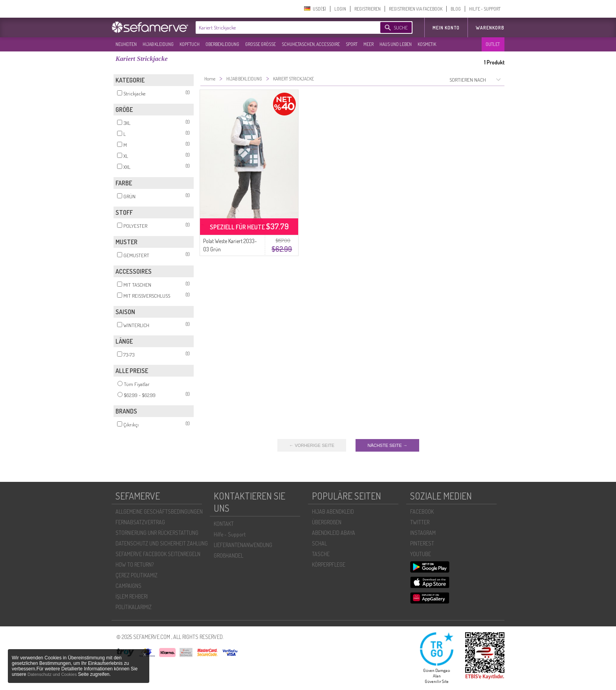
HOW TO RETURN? (135, 565)
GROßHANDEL (228, 555)
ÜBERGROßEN (327, 522)
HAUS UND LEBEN (396, 44)
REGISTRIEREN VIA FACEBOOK (416, 9)
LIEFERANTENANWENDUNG (243, 545)
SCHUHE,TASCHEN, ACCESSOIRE (311, 44)
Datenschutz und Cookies (53, 674)
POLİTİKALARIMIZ (134, 607)
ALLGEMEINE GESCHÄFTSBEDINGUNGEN (159, 512)
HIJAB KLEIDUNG (158, 44)
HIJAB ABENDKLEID (333, 512)
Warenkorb (490, 28)
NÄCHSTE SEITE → (387, 445)
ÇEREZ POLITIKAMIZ (137, 575)
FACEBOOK (422, 512)
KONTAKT (224, 524)
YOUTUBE (421, 554)
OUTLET (493, 44)
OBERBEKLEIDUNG (222, 44)
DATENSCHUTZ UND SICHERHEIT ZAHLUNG (162, 543)
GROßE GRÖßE (260, 44)
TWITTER (420, 522)
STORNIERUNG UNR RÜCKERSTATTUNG (157, 533)
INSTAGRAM (423, 533)
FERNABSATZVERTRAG (140, 522)
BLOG (456, 9)
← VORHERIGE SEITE (312, 445)
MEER (368, 44)
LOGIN (340, 9)
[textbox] (281, 27)
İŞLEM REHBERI (132, 596)
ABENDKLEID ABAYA (334, 533)
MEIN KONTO (446, 28)
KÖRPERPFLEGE (329, 565)
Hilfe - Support (230, 534)
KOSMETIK (427, 44)
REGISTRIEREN (368, 9)
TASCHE (321, 554)
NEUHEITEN (126, 44)
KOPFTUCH (190, 44)
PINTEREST (422, 543)
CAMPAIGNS (128, 586)
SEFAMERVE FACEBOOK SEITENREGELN (158, 554)
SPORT (352, 44)
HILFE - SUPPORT (485, 9)
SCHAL (319, 543)
